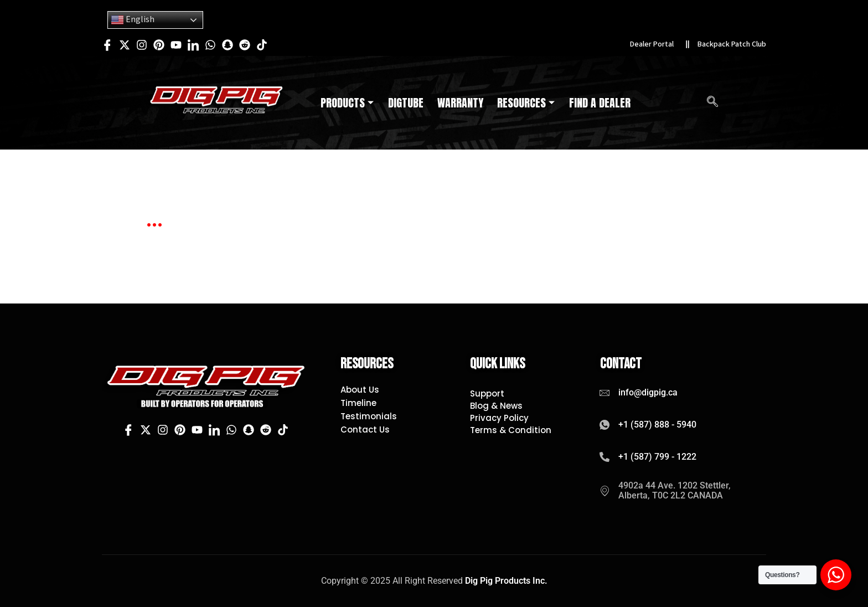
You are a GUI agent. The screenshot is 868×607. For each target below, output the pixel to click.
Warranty (460, 103)
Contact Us (365, 430)
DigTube (406, 103)
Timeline (358, 403)
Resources (526, 103)
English (133, 20)
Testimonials (369, 416)
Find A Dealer (600, 103)
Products (347, 103)
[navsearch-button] (712, 103)
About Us (360, 390)
